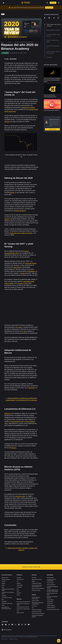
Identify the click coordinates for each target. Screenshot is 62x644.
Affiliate (33, 581)
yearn (25, 331)
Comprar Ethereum (51, 607)
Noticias (3, 583)
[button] (59, 3)
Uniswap (20, 283)
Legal (3, 587)
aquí (36, 637)
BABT (18, 591)
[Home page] (26, 3)
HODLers (7, 122)
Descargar (34, 578)
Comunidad (4, 601)
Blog (3, 600)
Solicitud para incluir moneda (23, 607)
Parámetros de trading (37, 612)
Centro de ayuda (35, 601)
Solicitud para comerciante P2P (23, 602)
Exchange (19, 578)
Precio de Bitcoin (50, 583)
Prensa (3, 585)
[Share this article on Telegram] (54, 18)
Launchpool (19, 587)
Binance (14, 448)
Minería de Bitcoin (20, 211)
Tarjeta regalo (20, 585)
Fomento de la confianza (7, 598)
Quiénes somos (5, 578)
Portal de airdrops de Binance (38, 614)
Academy (19, 583)
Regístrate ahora (52, 129)
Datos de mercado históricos (38, 589)
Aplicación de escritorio (37, 579)
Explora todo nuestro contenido (31, 567)
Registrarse (53, 3)
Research (19, 593)
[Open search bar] (47, 3)
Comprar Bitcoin (50, 600)
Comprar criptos (20, 579)
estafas (22, 273)
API (33, 608)
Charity (18, 595)
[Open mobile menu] (59, 3)
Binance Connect (20, 613)
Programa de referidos (37, 583)
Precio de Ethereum (51, 585)
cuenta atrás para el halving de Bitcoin (21, 233)
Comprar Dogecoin (51, 606)
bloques (12, 192)
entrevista (32, 388)
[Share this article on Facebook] (49, 18)
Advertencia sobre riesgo (7, 603)
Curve (26, 283)
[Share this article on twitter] (45, 18)
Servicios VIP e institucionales (23, 609)
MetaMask (32, 271)
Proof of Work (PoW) (17, 421)
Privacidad (4, 596)
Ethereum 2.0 (8, 413)
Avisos (3, 605)
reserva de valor (20, 496)
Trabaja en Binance (6, 579)
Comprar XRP (50, 604)
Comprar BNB (50, 602)
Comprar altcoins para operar (53, 609)
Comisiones (34, 606)
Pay (18, 581)
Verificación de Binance (37, 610)
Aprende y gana (50, 578)
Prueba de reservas (36, 590)
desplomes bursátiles (28, 107)
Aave (20, 327)
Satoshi (7, 219)
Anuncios (4, 581)
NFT (18, 589)
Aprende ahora (49, 8)
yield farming (17, 267)
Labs (18, 611)
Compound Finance (30, 263)
